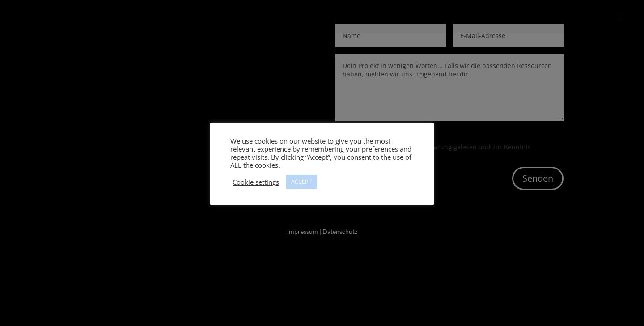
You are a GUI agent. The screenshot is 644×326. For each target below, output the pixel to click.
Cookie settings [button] (256, 182)
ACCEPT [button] (301, 182)
